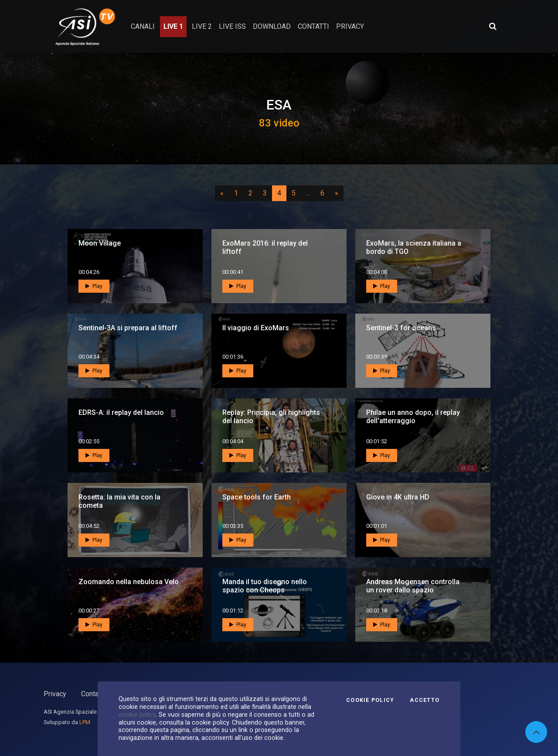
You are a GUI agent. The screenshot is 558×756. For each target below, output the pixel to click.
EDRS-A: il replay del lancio (121, 412)
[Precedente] (222, 193)
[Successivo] (337, 193)
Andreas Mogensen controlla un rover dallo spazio (413, 586)
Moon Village (100, 243)
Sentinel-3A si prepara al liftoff (128, 328)
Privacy (55, 694)
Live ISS (232, 26)
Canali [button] (143, 26)
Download (272, 26)
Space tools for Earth (257, 497)
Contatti (93, 694)
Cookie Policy (370, 700)
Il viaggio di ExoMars (256, 328)
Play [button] (94, 286)
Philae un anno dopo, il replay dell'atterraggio (413, 417)
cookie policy (137, 715)
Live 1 (173, 26)
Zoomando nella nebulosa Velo (129, 582)
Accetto (425, 700)
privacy (350, 26)
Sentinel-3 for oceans (401, 328)
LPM (85, 722)
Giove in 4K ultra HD (398, 497)
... (310, 193)
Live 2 (202, 26)
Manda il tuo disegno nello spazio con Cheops (265, 586)
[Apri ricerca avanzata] (493, 26)
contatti (313, 26)
